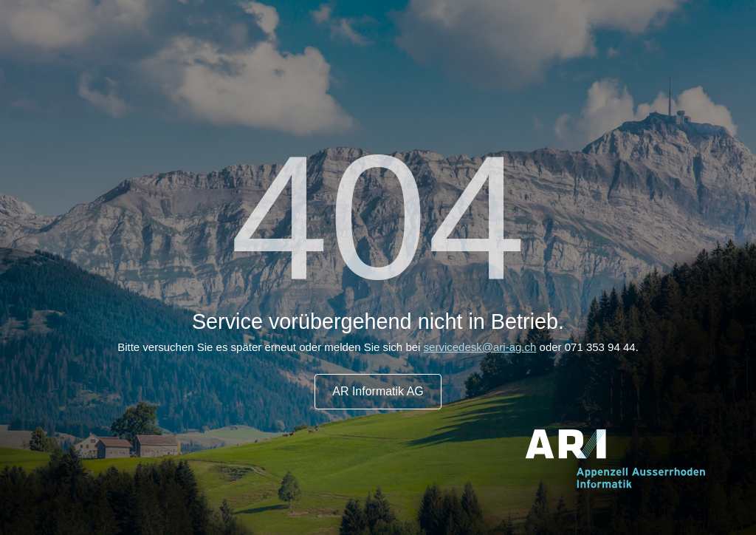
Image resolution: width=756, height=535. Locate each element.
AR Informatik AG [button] (378, 391)
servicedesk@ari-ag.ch (480, 347)
